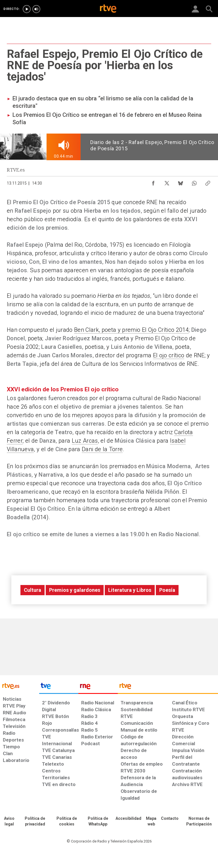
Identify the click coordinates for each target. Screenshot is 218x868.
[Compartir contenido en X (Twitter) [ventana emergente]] (167, 182)
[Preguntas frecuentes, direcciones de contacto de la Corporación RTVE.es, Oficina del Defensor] (170, 819)
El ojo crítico (169, 355)
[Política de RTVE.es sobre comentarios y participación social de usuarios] (199, 821)
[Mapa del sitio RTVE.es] (151, 821)
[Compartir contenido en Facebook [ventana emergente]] (153, 182)
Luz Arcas (85, 441)
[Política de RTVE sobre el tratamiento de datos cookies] (67, 821)
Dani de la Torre (102, 449)
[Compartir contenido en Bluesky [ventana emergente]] (181, 182)
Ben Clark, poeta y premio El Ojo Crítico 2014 (131, 330)
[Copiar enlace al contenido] (208, 182)
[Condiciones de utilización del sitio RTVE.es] (9, 821)
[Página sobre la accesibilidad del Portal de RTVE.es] (128, 819)
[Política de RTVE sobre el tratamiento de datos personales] (35, 821)
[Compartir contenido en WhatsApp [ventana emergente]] (194, 182)
